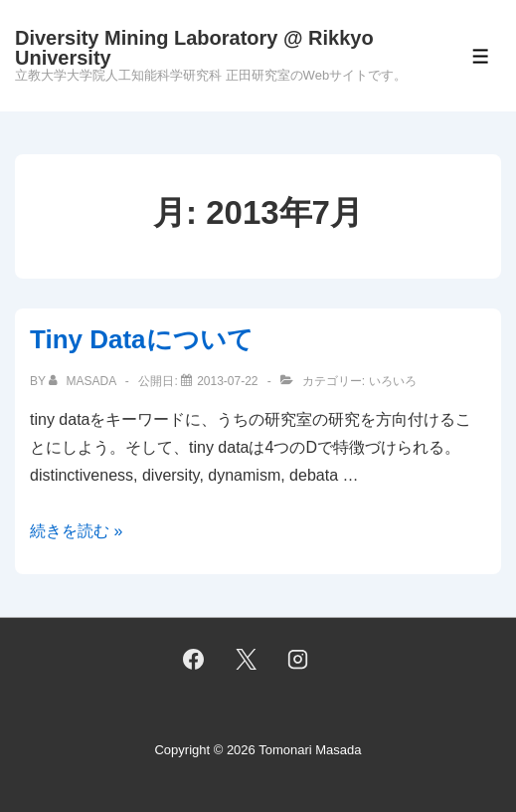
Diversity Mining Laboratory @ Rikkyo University (194, 48)
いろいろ (393, 381)
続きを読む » (76, 531)
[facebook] (193, 659)
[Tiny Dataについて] (227, 381)
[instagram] (298, 659)
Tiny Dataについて (142, 339)
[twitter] (246, 659)
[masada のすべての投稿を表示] (84, 381)
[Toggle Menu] (481, 56)
